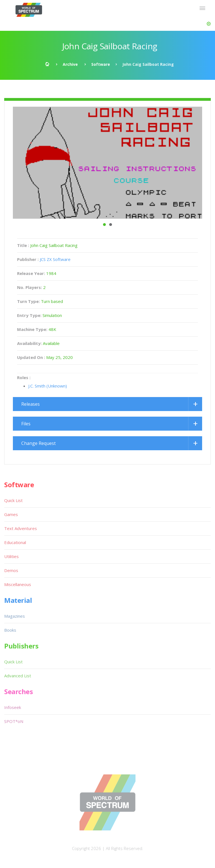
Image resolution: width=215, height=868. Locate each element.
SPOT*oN (14, 721)
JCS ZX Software (55, 259)
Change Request (38, 443)
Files (26, 424)
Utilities (11, 556)
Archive (70, 64)
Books (10, 630)
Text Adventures (21, 528)
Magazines (15, 616)
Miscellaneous (18, 584)
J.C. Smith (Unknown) (48, 386)
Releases (31, 404)
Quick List (13, 500)
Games (11, 514)
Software (101, 64)
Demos (11, 570)
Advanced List (18, 676)
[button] (209, 24)
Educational (15, 542)
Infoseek (13, 707)
